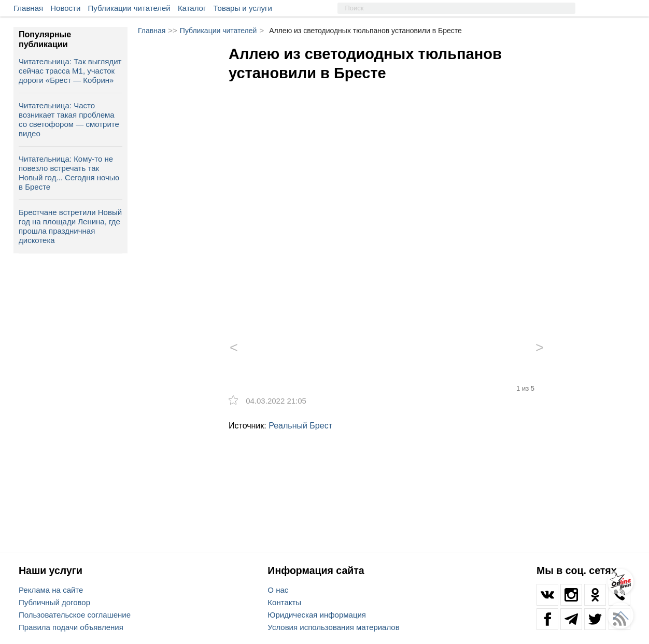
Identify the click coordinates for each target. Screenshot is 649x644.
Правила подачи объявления (71, 627)
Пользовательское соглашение (75, 615)
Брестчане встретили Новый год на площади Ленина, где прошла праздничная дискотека (70, 226)
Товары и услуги (243, 8)
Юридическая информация (317, 615)
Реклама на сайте (51, 590)
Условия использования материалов (333, 627)
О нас (278, 590)
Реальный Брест (300, 426)
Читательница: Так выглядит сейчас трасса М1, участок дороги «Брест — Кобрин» (70, 71)
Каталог (192, 8)
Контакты (284, 602)
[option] (387, 199)
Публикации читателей (129, 8)
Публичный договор (54, 602)
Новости (65, 8)
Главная (28, 8)
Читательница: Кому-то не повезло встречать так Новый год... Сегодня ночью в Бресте (69, 173)
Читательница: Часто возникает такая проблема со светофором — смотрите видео (69, 119)
